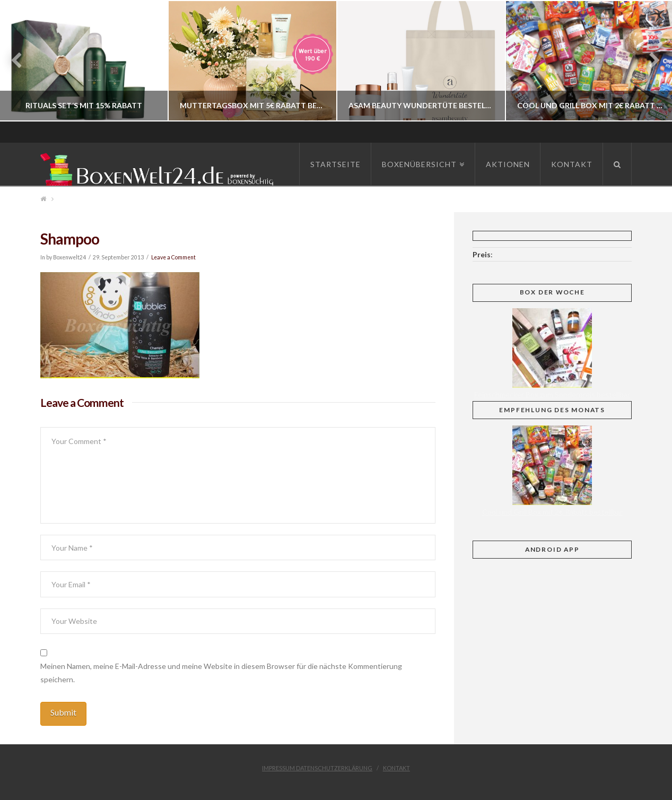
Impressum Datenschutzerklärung (317, 768)
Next (649, 61)
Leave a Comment (173, 257)
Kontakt (396, 768)
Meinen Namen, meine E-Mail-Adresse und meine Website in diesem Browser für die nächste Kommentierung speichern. (221, 673)
